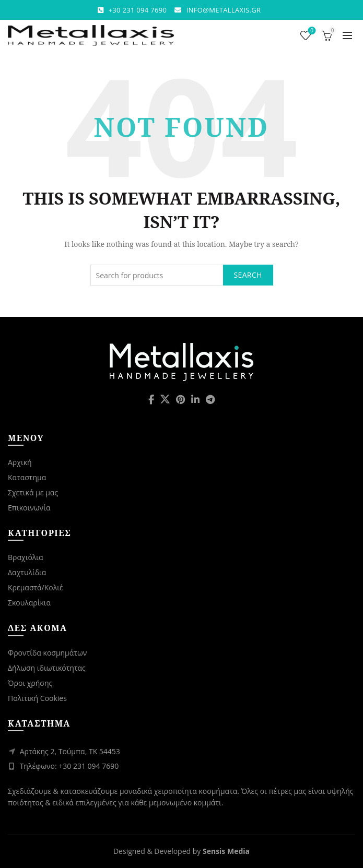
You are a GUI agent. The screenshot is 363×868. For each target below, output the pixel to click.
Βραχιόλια (26, 557)
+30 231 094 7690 (138, 10)
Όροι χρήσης (30, 683)
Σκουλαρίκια (29, 603)
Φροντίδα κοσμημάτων (47, 653)
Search (248, 275)
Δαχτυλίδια (27, 572)
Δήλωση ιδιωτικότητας (47, 668)
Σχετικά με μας (33, 492)
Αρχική (20, 462)
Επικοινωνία (29, 508)
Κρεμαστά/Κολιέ (36, 587)
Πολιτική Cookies (37, 698)
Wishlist (311, 31)
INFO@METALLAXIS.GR (224, 10)
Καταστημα (27, 477)
